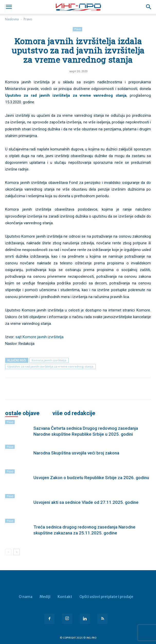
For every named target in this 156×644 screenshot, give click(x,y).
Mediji (45, 597)
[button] (149, 7)
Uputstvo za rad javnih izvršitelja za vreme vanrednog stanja (66, 95)
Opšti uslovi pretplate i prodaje (106, 597)
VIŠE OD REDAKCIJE (74, 413)
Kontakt (65, 597)
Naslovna (12, 19)
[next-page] (17, 552)
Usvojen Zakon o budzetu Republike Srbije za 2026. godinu (91, 478)
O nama (26, 597)
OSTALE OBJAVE (22, 413)
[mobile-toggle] (9, 7)
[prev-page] (8, 552)
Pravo (28, 19)
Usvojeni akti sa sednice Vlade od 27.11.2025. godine (86, 502)
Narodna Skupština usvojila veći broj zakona (76, 453)
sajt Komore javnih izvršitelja (39, 337)
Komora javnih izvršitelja (49, 360)
